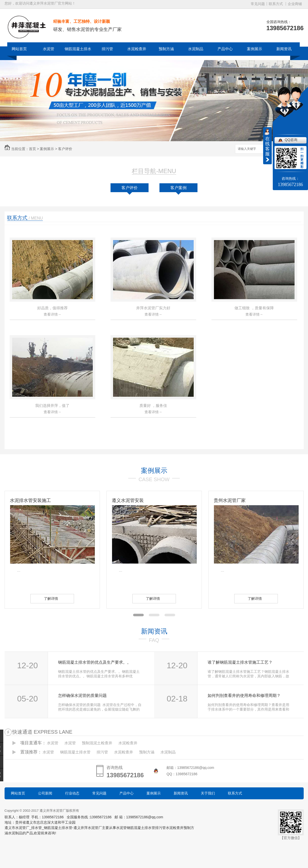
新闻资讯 (284, 49)
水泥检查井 (137, 49)
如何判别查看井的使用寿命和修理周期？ (244, 695)
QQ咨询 (291, 140)
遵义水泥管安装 (128, 500)
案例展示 (255, 49)
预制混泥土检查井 (97, 743)
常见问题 (258, 4)
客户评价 (65, 149)
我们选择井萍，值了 (52, 405)
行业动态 (72, 793)
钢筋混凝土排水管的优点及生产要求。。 (95, 662)
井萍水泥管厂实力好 (153, 308)
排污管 (107, 49)
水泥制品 (196, 49)
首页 (32, 149)
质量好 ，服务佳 (153, 405)
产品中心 (225, 49)
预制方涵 (166, 49)
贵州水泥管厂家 (230, 500)
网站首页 (19, 49)
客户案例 (178, 188)
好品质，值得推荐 (52, 308)
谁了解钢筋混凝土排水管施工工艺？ (240, 662)
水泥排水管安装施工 (30, 500)
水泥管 (49, 49)
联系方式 (276, 4)
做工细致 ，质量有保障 (254, 308)
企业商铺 (295, 4)
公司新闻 (45, 793)
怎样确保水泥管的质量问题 (82, 695)
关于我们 (208, 793)
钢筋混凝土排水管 (78, 55)
